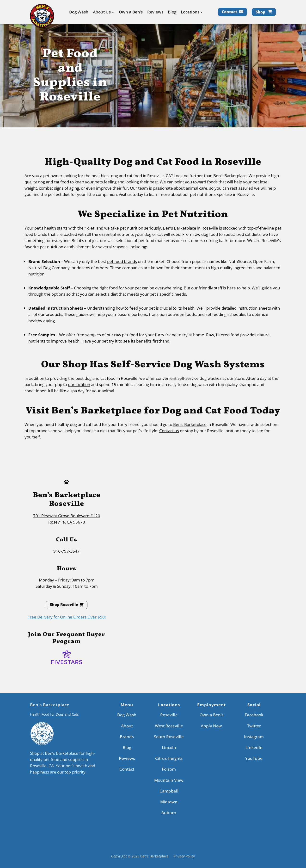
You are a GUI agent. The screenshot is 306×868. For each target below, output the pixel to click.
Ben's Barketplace (50, 705)
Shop (260, 12)
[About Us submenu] (113, 12)
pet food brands (122, 261)
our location (79, 384)
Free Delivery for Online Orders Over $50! (67, 617)
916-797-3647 (67, 551)
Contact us (169, 431)
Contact (229, 12)
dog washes (211, 378)
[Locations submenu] (202, 12)
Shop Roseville (64, 605)
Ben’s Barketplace (190, 424)
